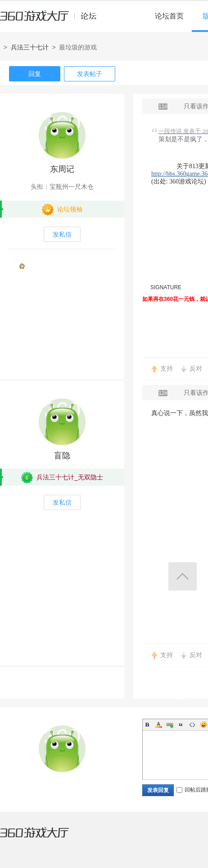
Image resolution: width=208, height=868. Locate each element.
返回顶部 (183, 576)
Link (170, 725)
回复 (35, 74)
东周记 (62, 169)
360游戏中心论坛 (52, 20)
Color (158, 725)
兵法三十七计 (30, 47)
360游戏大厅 (44, 838)
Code (192, 725)
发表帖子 (90, 74)
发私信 (62, 234)
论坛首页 (169, 16)
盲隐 (62, 456)
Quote (181, 725)
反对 (196, 368)
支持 (167, 368)
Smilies (203, 725)
